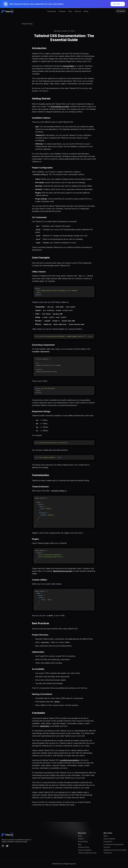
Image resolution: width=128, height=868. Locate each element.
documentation (69, 66)
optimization (45, 726)
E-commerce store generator (114, 844)
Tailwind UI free (84, 847)
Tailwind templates (85, 850)
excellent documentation (70, 760)
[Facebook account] (3, 846)
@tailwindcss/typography (63, 571)
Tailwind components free (87, 853)
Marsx (106, 836)
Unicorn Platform (109, 839)
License (81, 839)
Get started (121, 11)
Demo (70, 11)
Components (52, 11)
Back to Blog (27, 24)
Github (86, 11)
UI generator (108, 842)
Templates (62, 11)
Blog (80, 844)
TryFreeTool (108, 853)
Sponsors (78, 11)
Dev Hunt (107, 847)
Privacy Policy (83, 842)
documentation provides (60, 107)
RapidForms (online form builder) (115, 850)
